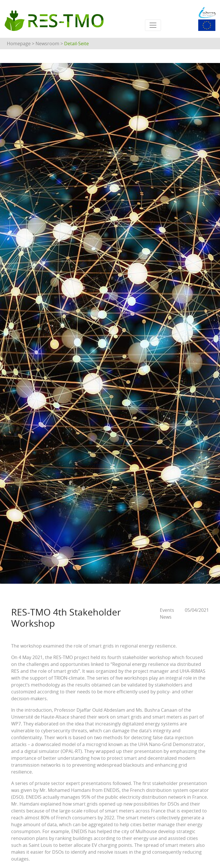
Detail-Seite (76, 44)
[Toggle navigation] (153, 25)
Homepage (19, 44)
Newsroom (47, 44)
